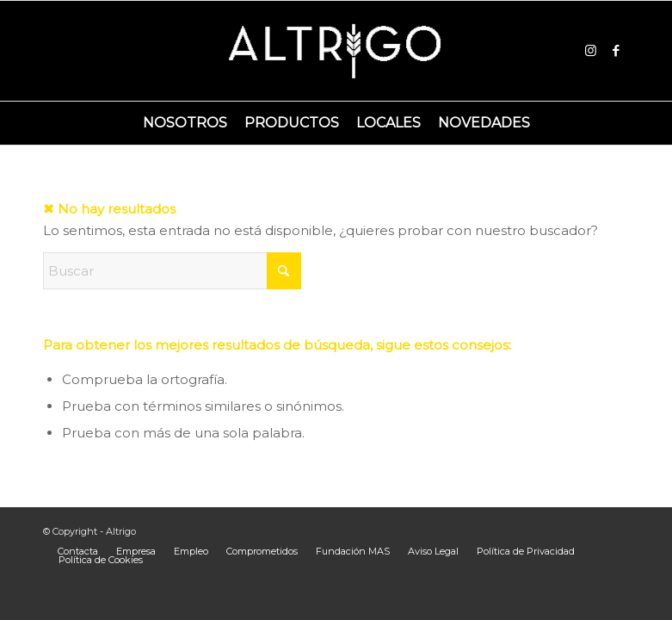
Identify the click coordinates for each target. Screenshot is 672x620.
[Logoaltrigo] (336, 51)
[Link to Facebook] (616, 51)
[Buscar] (172, 271)
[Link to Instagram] (590, 51)
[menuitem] (185, 123)
